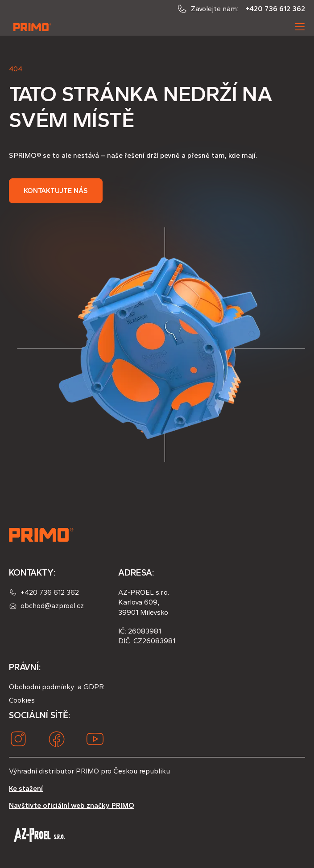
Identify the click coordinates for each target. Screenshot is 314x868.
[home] (30, 27)
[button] (300, 27)
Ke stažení (26, 788)
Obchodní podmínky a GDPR (56, 687)
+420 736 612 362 (275, 9)
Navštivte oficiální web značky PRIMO (72, 805)
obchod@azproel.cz (52, 606)
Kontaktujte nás (56, 191)
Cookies (22, 700)
